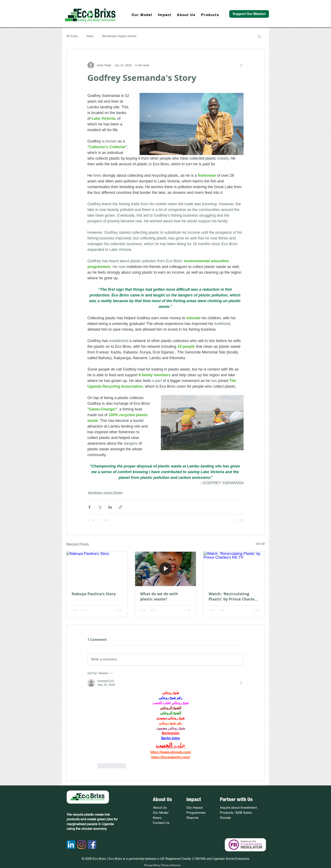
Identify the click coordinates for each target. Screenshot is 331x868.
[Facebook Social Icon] (92, 845)
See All (260, 544)
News (90, 36)
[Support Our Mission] (249, 14)
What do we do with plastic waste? (159, 596)
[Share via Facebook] (89, 507)
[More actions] (241, 65)
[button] (259, 36)
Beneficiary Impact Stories (119, 36)
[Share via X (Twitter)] (100, 507)
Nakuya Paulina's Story (94, 594)
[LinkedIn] (71, 845)
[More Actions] (241, 683)
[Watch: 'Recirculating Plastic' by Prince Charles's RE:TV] (234, 569)
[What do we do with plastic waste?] (166, 569)
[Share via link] (120, 507)
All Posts (72, 36)
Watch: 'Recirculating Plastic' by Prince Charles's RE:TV (234, 596)
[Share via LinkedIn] (110, 507)
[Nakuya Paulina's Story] (97, 569)
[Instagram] (81, 845)
